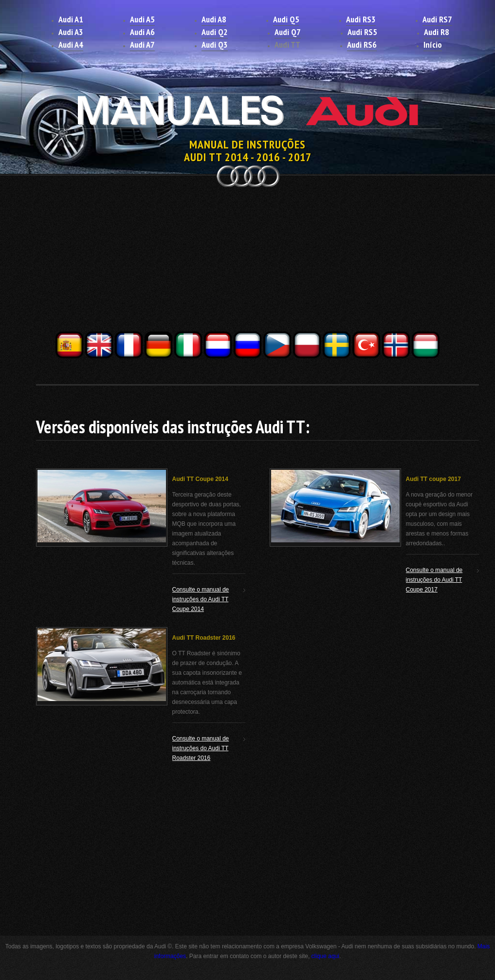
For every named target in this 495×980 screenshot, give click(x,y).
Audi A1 (71, 19)
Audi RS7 (437, 19)
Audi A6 (142, 32)
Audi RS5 (362, 32)
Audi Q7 (288, 32)
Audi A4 (71, 45)
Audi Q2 (215, 32)
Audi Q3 (215, 45)
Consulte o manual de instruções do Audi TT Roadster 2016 (201, 748)
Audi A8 (214, 19)
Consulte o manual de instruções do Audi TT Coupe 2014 (201, 599)
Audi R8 (437, 32)
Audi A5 (142, 19)
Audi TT (287, 45)
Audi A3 (71, 32)
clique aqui (325, 956)
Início (433, 45)
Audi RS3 (361, 19)
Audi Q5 (286, 19)
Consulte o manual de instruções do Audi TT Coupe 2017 (434, 580)
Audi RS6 (362, 45)
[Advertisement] (248, 262)
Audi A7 (142, 45)
